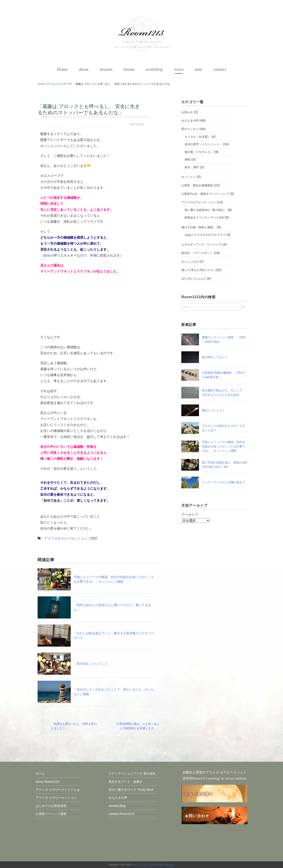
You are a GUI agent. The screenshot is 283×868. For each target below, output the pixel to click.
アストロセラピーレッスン (199, 202)
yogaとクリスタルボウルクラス (205, 235)
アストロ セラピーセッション (56, 798)
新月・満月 (192, 167)
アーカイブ (190, 515)
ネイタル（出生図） (198, 137)
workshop (154, 69)
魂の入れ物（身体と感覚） (199, 227)
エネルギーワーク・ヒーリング (201, 245)
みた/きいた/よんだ (194, 279)
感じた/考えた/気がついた (198, 270)
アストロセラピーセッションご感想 (71, 538)
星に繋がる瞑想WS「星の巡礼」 (206, 210)
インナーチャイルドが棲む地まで (223, 482)
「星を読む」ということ (91, 663)
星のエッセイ (190, 129)
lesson (129, 69)
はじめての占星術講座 (51, 806)
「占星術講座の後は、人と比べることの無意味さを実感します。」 (136, 726)
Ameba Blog (117, 806)
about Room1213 (47, 781)
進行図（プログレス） (199, 152)
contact (220, 69)
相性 (187, 160)
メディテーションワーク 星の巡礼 (132, 773)
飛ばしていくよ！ (215, 411)
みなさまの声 (190, 121)
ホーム (40, 773)
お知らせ (187, 112)
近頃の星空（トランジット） (203, 144)
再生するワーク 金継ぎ (126, 781)
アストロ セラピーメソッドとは (58, 789)
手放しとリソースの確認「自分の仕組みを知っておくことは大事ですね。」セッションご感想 (223, 447)
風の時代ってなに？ (216, 357)
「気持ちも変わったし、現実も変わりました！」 (74, 726)
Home (62, 69)
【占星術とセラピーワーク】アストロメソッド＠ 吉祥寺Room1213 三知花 (141, 33)
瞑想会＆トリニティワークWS (204, 218)
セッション (188, 177)
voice (179, 69)
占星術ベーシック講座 (51, 814)
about (84, 69)
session (106, 69)
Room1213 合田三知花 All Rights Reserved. (153, 865)
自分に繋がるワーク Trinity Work (133, 789)
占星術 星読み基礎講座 (197, 185)
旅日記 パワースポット (197, 253)
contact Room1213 (122, 814)
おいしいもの (190, 262)
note (199, 69)
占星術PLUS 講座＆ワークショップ (205, 194)
